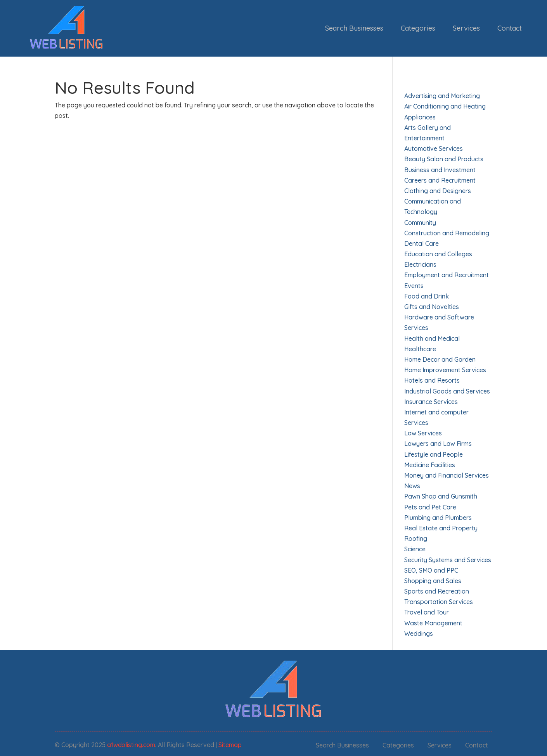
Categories (418, 28)
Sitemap (230, 745)
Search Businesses (354, 28)
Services (466, 28)
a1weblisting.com (131, 745)
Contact (510, 28)
